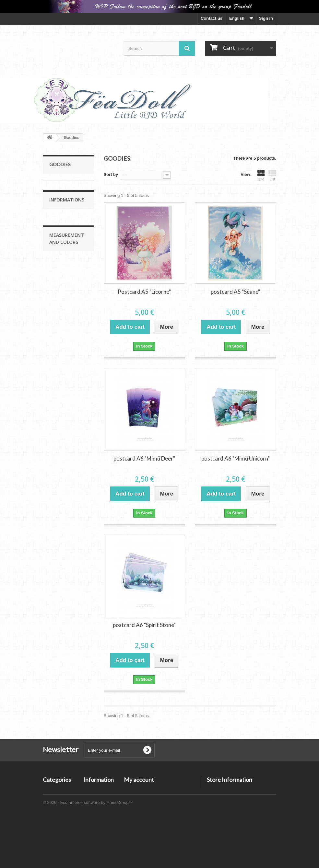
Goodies (57, 336)
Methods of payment (73, 407)
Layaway (62, 417)
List (272, 175)
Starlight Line (62, 265)
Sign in (266, 18)
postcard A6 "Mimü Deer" (144, 458)
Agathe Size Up (68, 275)
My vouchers (137, 824)
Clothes (61, 316)
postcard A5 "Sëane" (235, 292)
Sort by (111, 174)
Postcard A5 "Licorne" (144, 292)
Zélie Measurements (73, 510)
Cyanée (61, 245)
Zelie (58, 235)
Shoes (60, 326)
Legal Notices (67, 388)
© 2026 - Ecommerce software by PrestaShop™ (88, 850)
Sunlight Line (62, 215)
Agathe (60, 225)
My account (139, 780)
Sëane (60, 195)
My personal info (141, 815)
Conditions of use (70, 397)
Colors (60, 539)
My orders (134, 790)
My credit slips (138, 799)
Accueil (61, 378)
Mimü (59, 205)
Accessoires (61, 286)
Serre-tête (63, 296)
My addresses (138, 807)
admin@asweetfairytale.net (234, 814)
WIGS (59, 306)
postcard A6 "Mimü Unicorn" (236, 458)
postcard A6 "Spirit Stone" (144, 625)
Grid (261, 175)
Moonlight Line (64, 185)
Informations (67, 360)
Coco (59, 255)
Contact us (212, 18)
